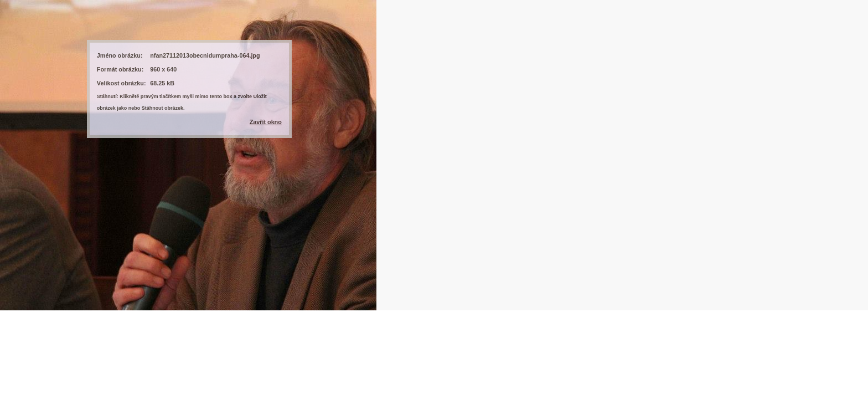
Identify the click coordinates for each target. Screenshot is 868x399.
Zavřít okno (266, 122)
